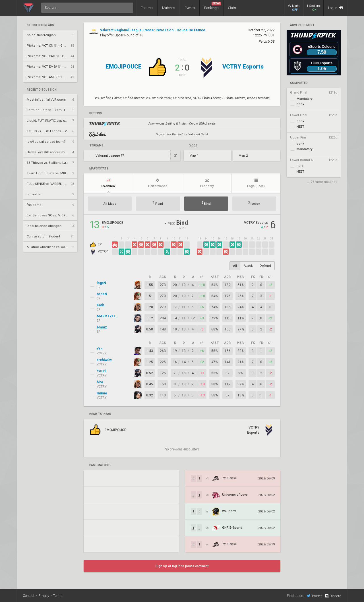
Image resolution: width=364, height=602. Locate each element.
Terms (58, 596)
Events (190, 8)
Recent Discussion (42, 90)
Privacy (44, 596)
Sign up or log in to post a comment (182, 566)
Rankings (213, 6)
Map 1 (194, 156)
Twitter (314, 596)
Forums (147, 8)
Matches (169, 8)
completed (299, 83)
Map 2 (243, 156)
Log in (335, 8)
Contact (29, 596)
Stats (232, 8)
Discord (333, 596)
